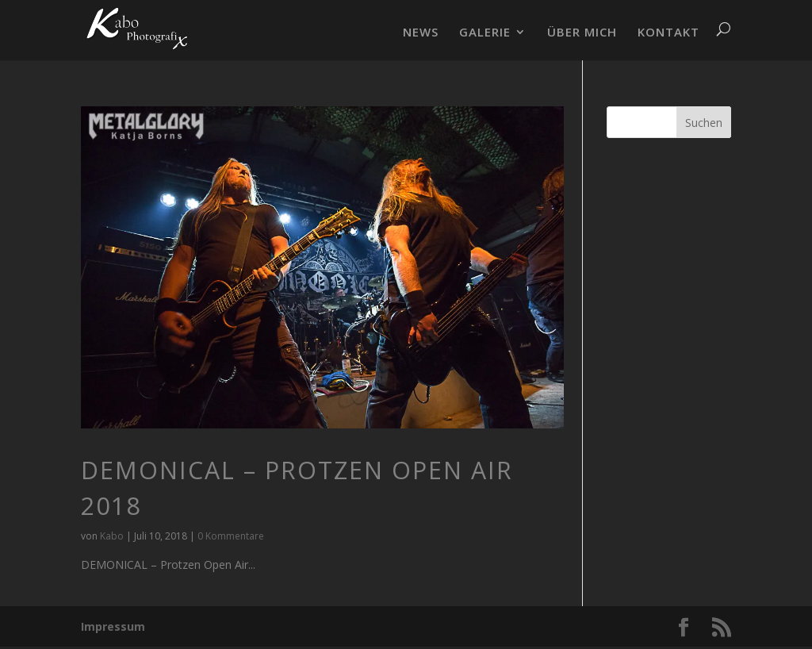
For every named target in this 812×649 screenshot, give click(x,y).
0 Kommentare (231, 536)
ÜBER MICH (582, 33)
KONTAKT (668, 33)
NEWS (421, 33)
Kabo (112, 536)
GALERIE (485, 33)
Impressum (113, 626)
